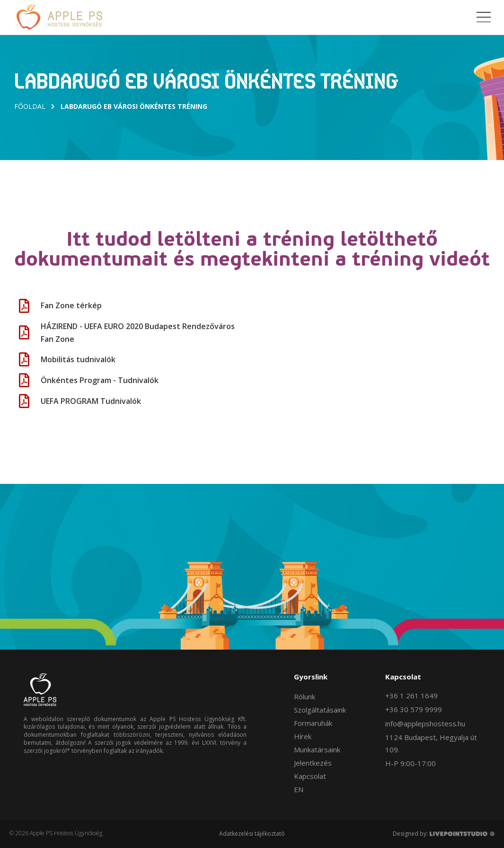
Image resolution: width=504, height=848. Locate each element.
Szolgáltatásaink (320, 710)
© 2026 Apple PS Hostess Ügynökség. (57, 833)
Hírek (303, 736)
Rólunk (305, 696)
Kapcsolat (310, 776)
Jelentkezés (313, 763)
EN (299, 789)
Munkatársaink (317, 750)
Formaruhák (313, 723)
